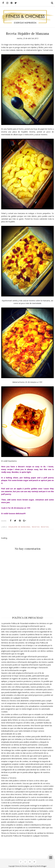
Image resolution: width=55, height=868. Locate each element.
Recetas (36, 527)
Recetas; (45, 527)
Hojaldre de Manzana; (20, 527)
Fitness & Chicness (21, 866)
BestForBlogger (42, 866)
